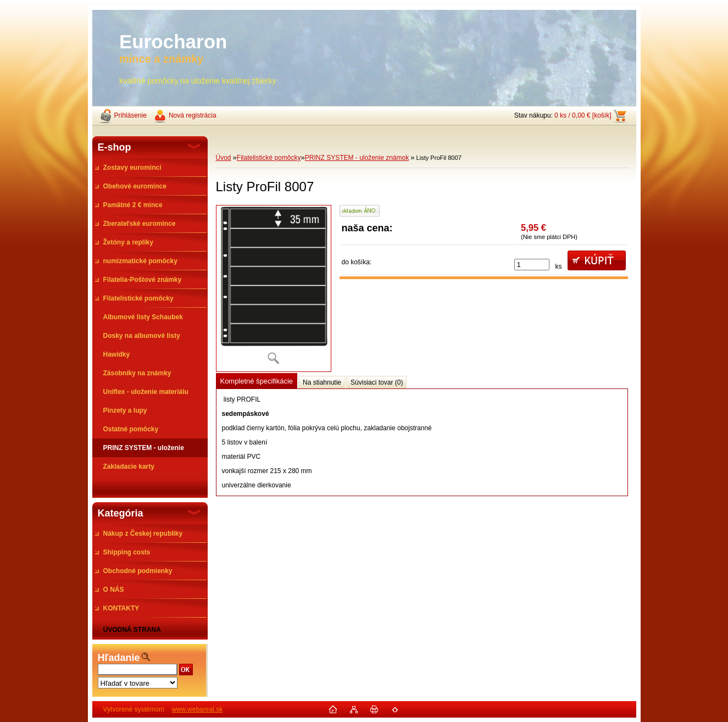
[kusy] (532, 265)
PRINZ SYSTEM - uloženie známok (357, 158)
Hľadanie (119, 658)
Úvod (224, 158)
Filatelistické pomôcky (269, 158)
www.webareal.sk (197, 709)
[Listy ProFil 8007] (274, 288)
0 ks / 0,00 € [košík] (583, 115)
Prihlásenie (130, 115)
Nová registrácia (193, 115)
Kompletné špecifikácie (257, 381)
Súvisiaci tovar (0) (377, 382)
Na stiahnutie (322, 382)
